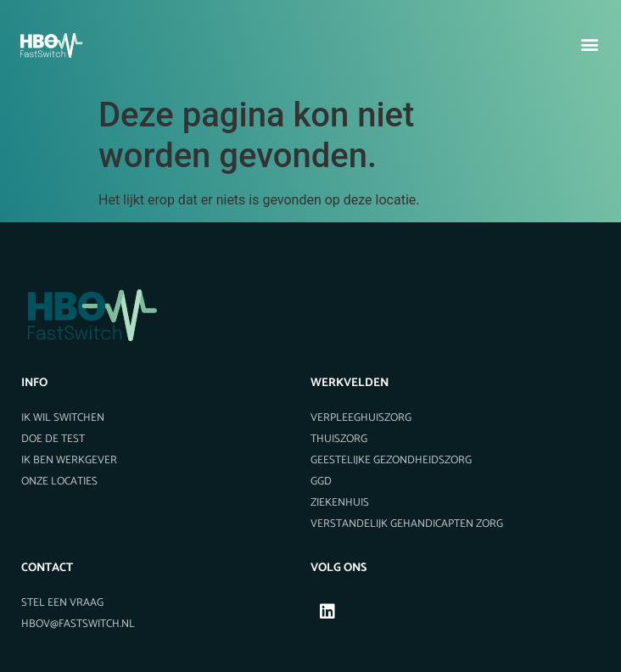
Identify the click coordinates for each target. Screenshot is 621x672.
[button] (590, 44)
